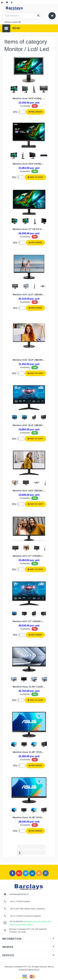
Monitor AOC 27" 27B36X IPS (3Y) (30, 621)
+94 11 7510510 (17, 901)
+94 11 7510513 (17, 916)
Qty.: (16, 112)
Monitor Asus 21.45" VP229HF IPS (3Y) (30, 817)
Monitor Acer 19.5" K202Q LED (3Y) (30, 98)
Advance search (12, 22)
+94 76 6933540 (16, 922)
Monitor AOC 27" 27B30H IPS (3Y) (30, 556)
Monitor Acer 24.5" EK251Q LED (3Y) (30, 164)
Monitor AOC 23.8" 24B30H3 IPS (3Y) (30, 360)
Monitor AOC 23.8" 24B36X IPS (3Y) (30, 425)
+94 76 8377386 (17, 909)
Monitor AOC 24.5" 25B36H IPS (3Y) (30, 491)
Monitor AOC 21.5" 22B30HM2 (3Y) (30, 294)
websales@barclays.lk (19, 894)
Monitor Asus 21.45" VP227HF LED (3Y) (30, 752)
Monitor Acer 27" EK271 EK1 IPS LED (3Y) (30, 229)
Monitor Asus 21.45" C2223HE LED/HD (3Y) (30, 687)
